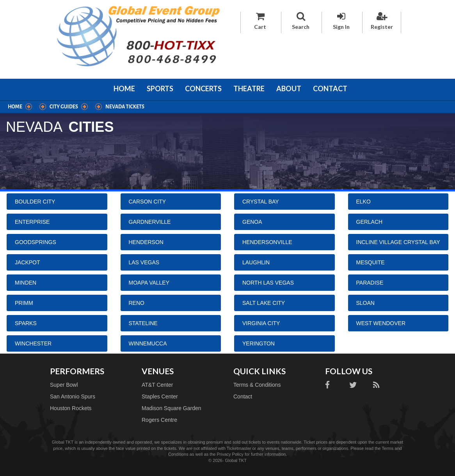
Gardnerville (150, 222)
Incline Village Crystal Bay (398, 242)
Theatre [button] (249, 88)
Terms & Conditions (257, 385)
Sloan (365, 303)
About (289, 88)
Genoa (252, 222)
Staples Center (160, 396)
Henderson (146, 242)
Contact (330, 88)
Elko (363, 202)
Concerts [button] (203, 88)
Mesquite (371, 262)
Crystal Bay (261, 202)
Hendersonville (267, 242)
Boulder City (35, 202)
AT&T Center (157, 385)
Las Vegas (144, 262)
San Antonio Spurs (73, 396)
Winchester (33, 343)
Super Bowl (64, 385)
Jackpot (28, 262)
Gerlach (370, 222)
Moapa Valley (149, 283)
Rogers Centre (159, 420)
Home (124, 88)
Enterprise (32, 222)
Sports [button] (160, 88)
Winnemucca (148, 343)
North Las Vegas (268, 283)
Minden (26, 283)
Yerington (259, 343)
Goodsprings (36, 242)
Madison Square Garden (172, 408)
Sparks (26, 323)
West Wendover (381, 323)
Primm (24, 303)
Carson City (148, 202)
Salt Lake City (264, 303)
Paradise (370, 283)
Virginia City (261, 323)
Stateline (143, 323)
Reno (137, 303)
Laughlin (256, 262)
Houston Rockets (71, 408)
